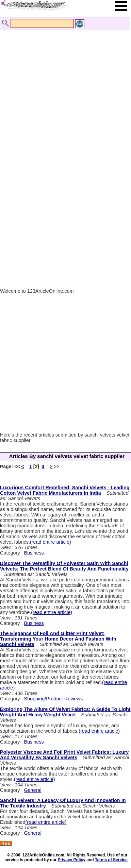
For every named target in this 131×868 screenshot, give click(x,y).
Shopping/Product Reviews (53, 699)
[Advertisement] (64, 89)
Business (34, 553)
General (32, 790)
